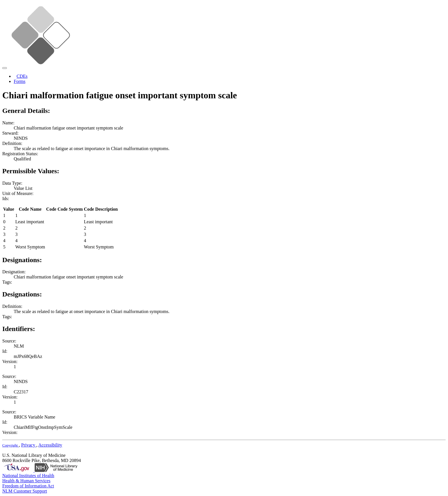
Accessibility (50, 445)
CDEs (22, 76)
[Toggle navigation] (5, 68)
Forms (20, 81)
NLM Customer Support (25, 491)
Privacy (29, 445)
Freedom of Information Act (28, 486)
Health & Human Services (26, 481)
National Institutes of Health (28, 476)
